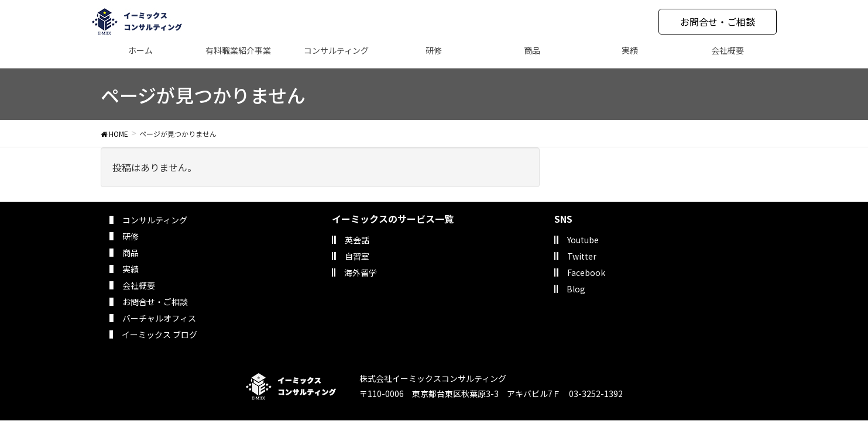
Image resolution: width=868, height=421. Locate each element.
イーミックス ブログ (159, 334)
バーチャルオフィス (159, 318)
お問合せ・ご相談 (718, 22)
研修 (131, 236)
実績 (131, 269)
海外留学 (361, 272)
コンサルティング (155, 220)
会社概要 (139, 285)
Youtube (583, 240)
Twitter (582, 256)
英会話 (357, 240)
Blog (576, 289)
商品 (131, 253)
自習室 (357, 256)
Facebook (586, 272)
